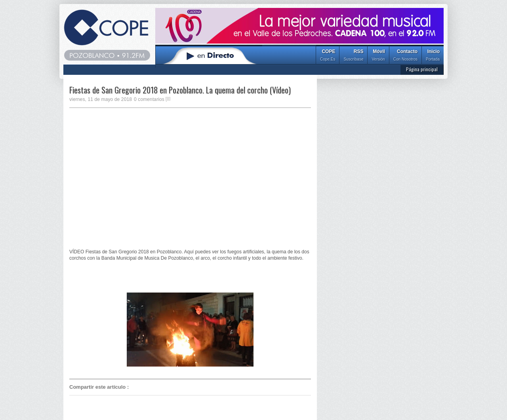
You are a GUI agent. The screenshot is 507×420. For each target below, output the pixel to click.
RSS (353, 56)
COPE (328, 56)
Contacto (405, 56)
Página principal (422, 69)
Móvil (378, 56)
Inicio (433, 56)
